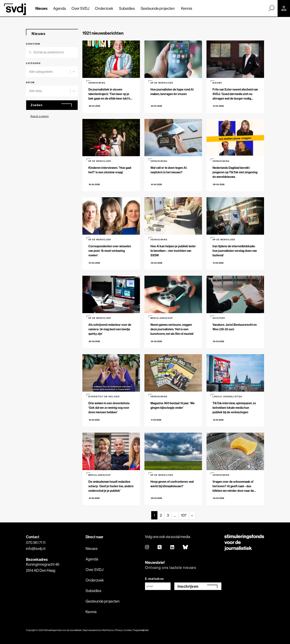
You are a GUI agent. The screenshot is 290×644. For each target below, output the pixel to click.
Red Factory (108, 630)
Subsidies (127, 8)
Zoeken (37, 105)
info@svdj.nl (36, 548)
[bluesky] (186, 547)
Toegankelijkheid (141, 630)
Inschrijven (188, 586)
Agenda (60, 8)
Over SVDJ (80, 8)
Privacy (119, 630)
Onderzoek (104, 8)
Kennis (187, 8)
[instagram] (147, 547)
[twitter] (160, 547)
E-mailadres (154, 579)
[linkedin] (172, 547)
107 (184, 515)
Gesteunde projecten (158, 8)
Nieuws (41, 8)
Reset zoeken (40, 116)
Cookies (128, 630)
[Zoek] (271, 8)
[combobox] (50, 72)
